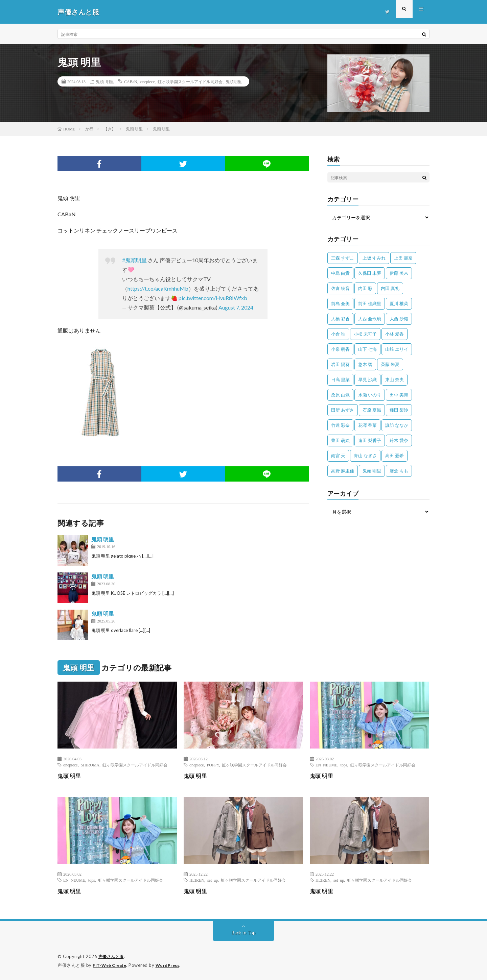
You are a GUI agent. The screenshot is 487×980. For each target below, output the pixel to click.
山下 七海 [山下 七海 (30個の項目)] (367, 349)
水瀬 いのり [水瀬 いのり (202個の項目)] (370, 395)
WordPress (172, 965)
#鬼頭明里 (134, 260)
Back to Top (244, 933)
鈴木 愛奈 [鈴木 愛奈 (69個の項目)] (399, 440)
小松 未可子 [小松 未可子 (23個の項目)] (365, 334)
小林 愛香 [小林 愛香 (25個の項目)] (395, 334)
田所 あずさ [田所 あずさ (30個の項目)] (343, 410)
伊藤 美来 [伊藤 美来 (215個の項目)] (399, 273)
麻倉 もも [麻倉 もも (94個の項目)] (399, 471)
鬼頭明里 (234, 81)
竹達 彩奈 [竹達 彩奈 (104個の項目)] (340, 425)
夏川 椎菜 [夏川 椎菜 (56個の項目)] (399, 303)
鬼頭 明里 (105, 81)
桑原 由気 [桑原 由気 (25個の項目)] (340, 395)
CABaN (131, 81)
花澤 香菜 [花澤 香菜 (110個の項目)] (367, 425)
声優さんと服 (112, 956)
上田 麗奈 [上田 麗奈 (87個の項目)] (403, 258)
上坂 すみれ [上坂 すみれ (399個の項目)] (374, 258)
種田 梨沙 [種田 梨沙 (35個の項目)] (399, 410)
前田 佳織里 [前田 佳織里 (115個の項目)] (370, 303)
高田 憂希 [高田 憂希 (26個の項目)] (395, 456)
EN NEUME (327, 765)
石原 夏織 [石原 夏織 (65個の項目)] (372, 410)
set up (213, 880)
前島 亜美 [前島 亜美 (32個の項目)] (340, 303)
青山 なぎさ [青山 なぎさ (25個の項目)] (365, 456)
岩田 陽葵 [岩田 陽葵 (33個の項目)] (340, 364)
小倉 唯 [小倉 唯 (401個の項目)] (338, 334)
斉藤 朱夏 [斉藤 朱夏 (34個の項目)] (390, 364)
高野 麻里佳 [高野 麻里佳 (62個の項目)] (343, 471)
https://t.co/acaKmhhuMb (158, 288)
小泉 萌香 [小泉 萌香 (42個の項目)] (340, 349)
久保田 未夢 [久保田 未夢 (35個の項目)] (370, 273)
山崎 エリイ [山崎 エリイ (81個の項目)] (397, 349)
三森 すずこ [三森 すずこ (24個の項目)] (343, 258)
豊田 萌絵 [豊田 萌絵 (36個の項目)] (340, 440)
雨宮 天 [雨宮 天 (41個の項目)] (338, 456)
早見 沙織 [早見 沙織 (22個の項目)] (367, 379)
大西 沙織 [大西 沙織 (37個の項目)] (399, 319)
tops (344, 765)
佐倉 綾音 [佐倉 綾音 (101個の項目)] (340, 288)
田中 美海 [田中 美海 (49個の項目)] (399, 395)
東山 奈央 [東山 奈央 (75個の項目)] (395, 379)
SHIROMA (90, 765)
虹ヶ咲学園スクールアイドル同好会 (190, 81)
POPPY (213, 765)
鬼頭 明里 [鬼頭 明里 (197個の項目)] (372, 471)
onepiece (148, 81)
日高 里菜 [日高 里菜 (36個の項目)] (340, 379)
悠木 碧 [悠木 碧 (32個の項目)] (365, 364)
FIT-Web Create (111, 965)
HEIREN (197, 880)
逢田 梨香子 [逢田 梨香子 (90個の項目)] (370, 440)
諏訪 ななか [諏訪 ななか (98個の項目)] (397, 425)
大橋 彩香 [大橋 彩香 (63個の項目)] (340, 319)
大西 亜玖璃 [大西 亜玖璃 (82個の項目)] (370, 319)
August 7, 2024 (236, 307)
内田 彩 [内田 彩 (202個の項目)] (365, 288)
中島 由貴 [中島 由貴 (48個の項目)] (340, 273)
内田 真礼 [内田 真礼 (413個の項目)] (390, 288)
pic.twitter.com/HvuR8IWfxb (213, 298)
